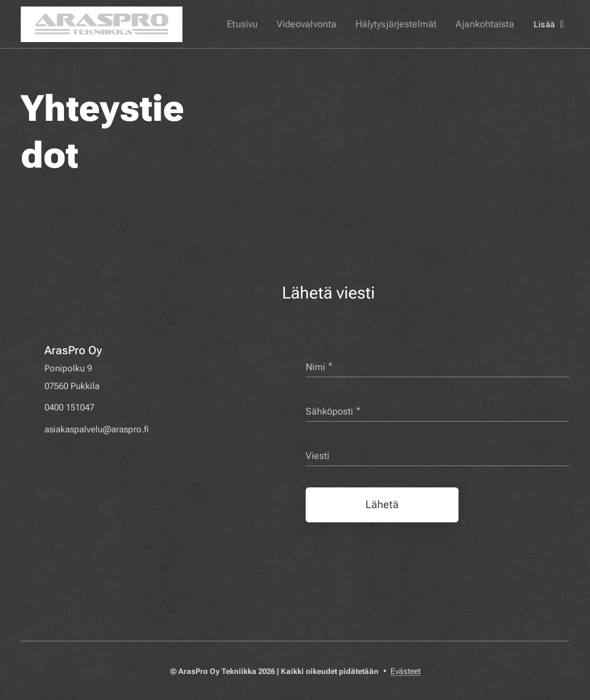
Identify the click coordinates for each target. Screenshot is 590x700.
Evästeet (405, 671)
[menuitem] (258, 24)
